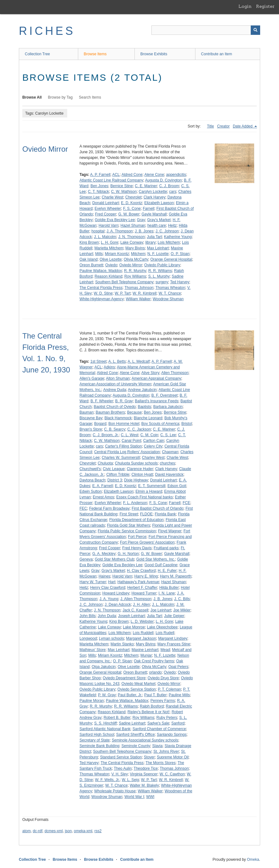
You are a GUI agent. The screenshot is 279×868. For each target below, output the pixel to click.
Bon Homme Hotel (124, 424)
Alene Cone (154, 175)
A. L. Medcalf (139, 361)
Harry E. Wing (146, 576)
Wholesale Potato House (115, 791)
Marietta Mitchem (109, 248)
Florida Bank (165, 514)
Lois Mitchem (169, 242)
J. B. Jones (144, 231)
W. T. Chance (170, 293)
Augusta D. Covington (164, 180)
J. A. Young (109, 599)
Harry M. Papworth (176, 576)
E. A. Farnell (103, 486)
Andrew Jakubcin (142, 390)
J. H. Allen (141, 605)
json (68, 831)
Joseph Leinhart (131, 616)
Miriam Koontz (117, 254)
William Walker (138, 299)
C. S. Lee (168, 435)
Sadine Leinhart (132, 723)
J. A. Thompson (120, 231)
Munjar (146, 655)
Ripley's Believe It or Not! (149, 712)
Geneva (86, 559)
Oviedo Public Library (162, 265)
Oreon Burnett (91, 265)
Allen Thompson (175, 373)
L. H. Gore (109, 242)
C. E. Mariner (146, 186)
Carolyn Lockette (153, 192)
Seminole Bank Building (99, 746)
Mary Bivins (135, 248)
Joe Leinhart (161, 610)
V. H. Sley (119, 774)
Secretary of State (95, 740)
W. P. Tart (123, 293)
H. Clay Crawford (141, 571)
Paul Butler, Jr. (130, 695)
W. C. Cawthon (172, 774)
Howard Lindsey (116, 593)
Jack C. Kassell (135, 610)
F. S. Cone (132, 209)
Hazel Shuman (133, 225)
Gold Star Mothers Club (115, 559)
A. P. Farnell (100, 175)
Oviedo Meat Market (138, 684)
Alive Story (150, 373)
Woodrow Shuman (168, 299)
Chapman (170, 452)
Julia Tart (155, 237)
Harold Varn (109, 225)
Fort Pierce (137, 537)
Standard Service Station (121, 757)
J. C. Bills (182, 599)
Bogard (100, 424)
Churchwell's (90, 469)
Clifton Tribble (118, 475)
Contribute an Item (217, 54)
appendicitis (176, 175)
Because (134, 412)
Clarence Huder (140, 469)
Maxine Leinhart (145, 650)
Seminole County (136, 746)
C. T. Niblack (98, 192)
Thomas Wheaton (170, 288)
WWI (150, 797)
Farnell (148, 209)
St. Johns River (166, 751)
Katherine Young (178, 237)
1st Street (98, 361)
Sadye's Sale (158, 723)
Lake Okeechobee (162, 627)
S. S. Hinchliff (106, 723)
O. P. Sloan (180, 254)
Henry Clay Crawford (108, 588)
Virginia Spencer (144, 774)
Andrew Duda (115, 390)
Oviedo (111, 265)
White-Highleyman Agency (102, 299)
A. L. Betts (117, 361)
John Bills (88, 616)
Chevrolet (133, 197)
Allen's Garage (92, 378)
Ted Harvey (180, 282)
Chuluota (105, 463)
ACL (116, 175)
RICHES (47, 31)
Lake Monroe (134, 627)
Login (245, 6)
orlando (155, 672)
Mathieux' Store (93, 650)
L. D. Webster (142, 621)
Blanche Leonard (148, 418)
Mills (99, 254)
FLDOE (146, 514)
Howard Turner (144, 593)
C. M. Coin (149, 435)
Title (211, 126)
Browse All (32, 97)
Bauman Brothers (110, 412)
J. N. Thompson (131, 237)
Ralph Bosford (152, 706)
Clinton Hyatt (142, 475)
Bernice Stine (121, 186)
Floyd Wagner (170, 531)
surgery (162, 282)
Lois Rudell (165, 633)
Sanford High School (97, 735)
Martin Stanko (122, 644)
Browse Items (95, 54)
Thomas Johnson (139, 288)
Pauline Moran (92, 701)
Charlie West (112, 197)
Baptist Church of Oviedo (115, 407)
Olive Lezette (111, 259)
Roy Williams (135, 276)
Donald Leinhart (106, 203)
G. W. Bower (129, 214)
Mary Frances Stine (174, 644)
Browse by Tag (60, 97)
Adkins (109, 367)
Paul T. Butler (155, 695)
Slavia (157, 746)
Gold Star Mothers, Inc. (156, 559)
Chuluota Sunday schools (136, 463)
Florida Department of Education (137, 520)
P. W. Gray (107, 695)
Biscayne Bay (91, 418)
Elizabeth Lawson (159, 203)
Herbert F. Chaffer (142, 588)
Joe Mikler (182, 610)
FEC (83, 508)
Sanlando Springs (172, 735)
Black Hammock (118, 418)
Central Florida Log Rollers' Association (127, 452)
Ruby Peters (167, 718)
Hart (112, 582)
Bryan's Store (91, 429)
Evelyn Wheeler (108, 209)
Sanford (178, 723)
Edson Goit (177, 486)
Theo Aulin (123, 768)
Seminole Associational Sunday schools (145, 740)
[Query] (206, 30)
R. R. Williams (160, 271)
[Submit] (255, 30)
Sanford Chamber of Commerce (159, 729)
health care (157, 225)
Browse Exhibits (154, 54)
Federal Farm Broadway (109, 508)
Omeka (253, 860)
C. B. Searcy (115, 429)
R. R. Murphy (135, 271)
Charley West (153, 458)
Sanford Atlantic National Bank (105, 729)
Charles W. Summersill (121, 458)
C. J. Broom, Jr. (106, 435)
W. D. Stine (103, 293)
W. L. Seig (130, 780)
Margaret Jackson (141, 638)
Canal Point (131, 441)
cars (173, 192)
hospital (98, 231)
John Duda (107, 616)
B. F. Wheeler (102, 401)
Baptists (144, 407)
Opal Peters (178, 667)
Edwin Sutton (91, 491)
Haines (104, 576)
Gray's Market (159, 220)
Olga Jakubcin (104, 667)
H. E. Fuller (167, 571)
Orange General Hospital (171, 259)
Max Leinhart (158, 248)
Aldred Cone (132, 175)
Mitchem (138, 254)
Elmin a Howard (149, 491)
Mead (165, 650)
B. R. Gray (124, 401)
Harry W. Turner (93, 582)
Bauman (87, 412)
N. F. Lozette (158, 254)
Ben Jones (99, 186)
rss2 (98, 831)
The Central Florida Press (101, 288)
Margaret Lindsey (173, 638)
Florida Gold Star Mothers (128, 525)
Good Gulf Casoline (161, 565)
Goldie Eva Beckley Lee (115, 220)
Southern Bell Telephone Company (124, 282)
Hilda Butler (169, 588)
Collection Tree (37, 54)
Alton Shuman (118, 378)
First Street (129, 514)
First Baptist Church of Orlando (158, 508)
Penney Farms (163, 701)
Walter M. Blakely (144, 785)
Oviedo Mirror (45, 149)
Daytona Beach (92, 480)
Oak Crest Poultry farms (154, 661)
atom (27, 831)
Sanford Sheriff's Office (136, 735)
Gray (141, 220)
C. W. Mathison (124, 192)
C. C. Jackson (139, 429)
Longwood (88, 638)
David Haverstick (169, 475)
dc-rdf (38, 831)
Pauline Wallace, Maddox (101, 271)
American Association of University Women (115, 384)
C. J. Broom (169, 186)
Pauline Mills (179, 695)
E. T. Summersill (152, 486)
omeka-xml (83, 831)
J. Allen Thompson (136, 599)
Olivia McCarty (136, 259)
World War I (134, 797)
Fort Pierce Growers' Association (147, 542)
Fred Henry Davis (137, 548)
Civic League (114, 469)
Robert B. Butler (117, 718)
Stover (149, 757)
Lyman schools (112, 638)
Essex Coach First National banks (145, 497)
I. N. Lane (167, 593)
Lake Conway (132, 242)
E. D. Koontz (131, 203)
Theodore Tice (146, 768)
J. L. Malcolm (105, 237)
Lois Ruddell (143, 633)
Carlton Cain (154, 441)
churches (168, 463)
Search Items (90, 97)
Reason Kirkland (108, 276)
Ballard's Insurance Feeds (156, 401)
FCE (186, 503)
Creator (223, 126)
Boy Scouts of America (160, 424)
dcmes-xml (54, 831)
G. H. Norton (128, 554)
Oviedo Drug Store (163, 678)
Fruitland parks (166, 548)
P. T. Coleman (169, 689)
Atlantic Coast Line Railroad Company (111, 180)
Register (265, 6)
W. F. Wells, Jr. (107, 780)
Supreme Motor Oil (173, 757)
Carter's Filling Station (123, 446)
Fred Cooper (105, 214)
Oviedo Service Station (137, 689)
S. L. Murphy (159, 276)
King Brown (89, 242)
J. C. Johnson (167, 231)
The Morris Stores (160, 763)
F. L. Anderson (135, 503)
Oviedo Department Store (124, 678)
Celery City (153, 446)
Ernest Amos (103, 497)
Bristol (186, 424)
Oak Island (88, 259)
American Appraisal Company (156, 378)
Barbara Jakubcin (168, 407)
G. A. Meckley (104, 554)
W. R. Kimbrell (145, 293)
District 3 (115, 480)
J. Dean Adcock (118, 605)
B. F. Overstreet (164, 395)
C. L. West (129, 435)
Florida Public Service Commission (127, 531)
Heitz (172, 225)
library (150, 242)
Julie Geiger (174, 616)
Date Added (243, 126)
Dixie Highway (136, 480)
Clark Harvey (154, 197)
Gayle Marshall (154, 214)
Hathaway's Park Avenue (138, 582)
